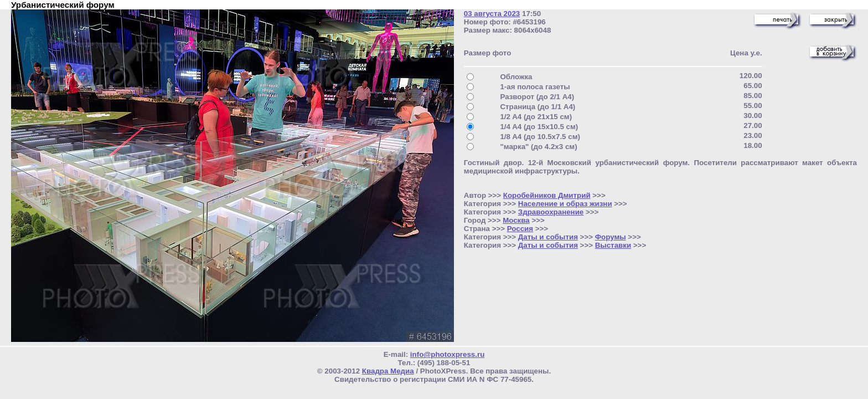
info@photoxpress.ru (447, 354)
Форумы (611, 237)
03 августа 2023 (492, 14)
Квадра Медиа (388, 371)
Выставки (613, 245)
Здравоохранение (551, 212)
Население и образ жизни (565, 204)
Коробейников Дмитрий (547, 195)
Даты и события (548, 237)
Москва (516, 220)
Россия (520, 229)
